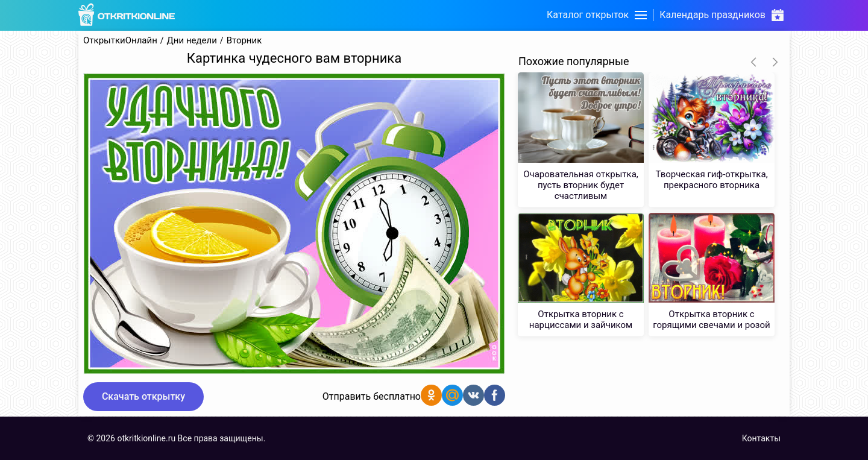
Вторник (244, 41)
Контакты (761, 438)
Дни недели (192, 41)
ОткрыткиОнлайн (120, 41)
